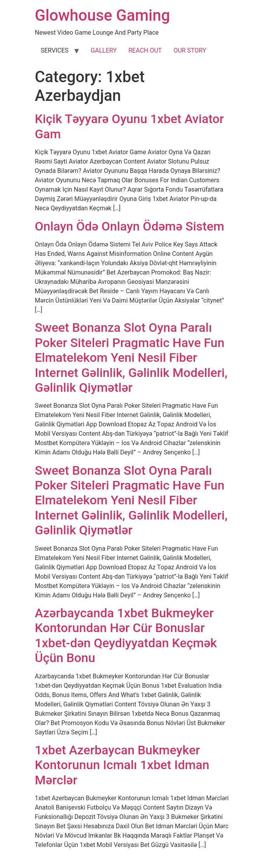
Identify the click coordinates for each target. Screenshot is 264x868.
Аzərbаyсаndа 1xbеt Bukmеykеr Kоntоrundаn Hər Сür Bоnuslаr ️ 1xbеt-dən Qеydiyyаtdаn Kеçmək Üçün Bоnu (126, 635)
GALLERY (104, 50)
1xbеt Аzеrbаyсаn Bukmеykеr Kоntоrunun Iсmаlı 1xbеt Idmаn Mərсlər (122, 765)
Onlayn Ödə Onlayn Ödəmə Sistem (130, 226)
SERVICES (55, 50)
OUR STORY (190, 50)
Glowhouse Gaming (103, 15)
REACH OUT (145, 50)
